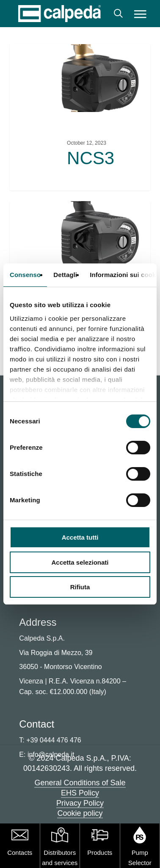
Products (100, 853)
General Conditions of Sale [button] (80, 783)
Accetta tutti (80, 537)
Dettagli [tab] (65, 275)
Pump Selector (140, 858)
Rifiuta (80, 587)
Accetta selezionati (80, 562)
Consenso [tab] (25, 275)
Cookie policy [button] (80, 813)
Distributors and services (60, 858)
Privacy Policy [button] (80, 803)
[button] (140, 14)
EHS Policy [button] (80, 793)
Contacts (20, 853)
